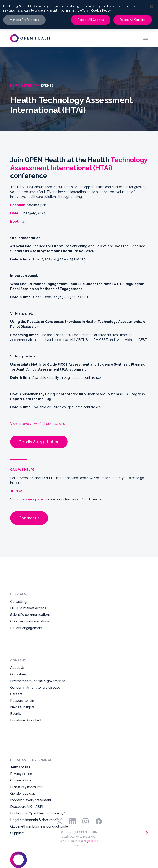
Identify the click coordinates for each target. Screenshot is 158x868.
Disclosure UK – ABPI (27, 755)
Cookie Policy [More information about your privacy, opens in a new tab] (101, 10)
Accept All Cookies (91, 20)
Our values (18, 698)
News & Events (24, 85)
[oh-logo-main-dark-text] (31, 38)
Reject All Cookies (133, 20)
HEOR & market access (28, 617)
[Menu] (146, 38)
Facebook (99, 821)
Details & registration (39, 442)
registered (91, 841)
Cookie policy (21, 729)
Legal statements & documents (35, 768)
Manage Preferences (24, 20)
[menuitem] (146, 38)
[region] (79, 14)
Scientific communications (30, 623)
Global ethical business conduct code (39, 775)
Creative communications (30, 630)
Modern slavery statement (31, 748)
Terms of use (20, 715)
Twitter (59, 821)
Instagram (86, 821)
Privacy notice (21, 722)
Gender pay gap (23, 742)
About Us (17, 692)
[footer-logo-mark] (30, 833)
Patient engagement (26, 637)
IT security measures (26, 735)
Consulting (18, 610)
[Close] (151, 7)
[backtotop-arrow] (128, 833)
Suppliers (17, 781)
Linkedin (72, 821)
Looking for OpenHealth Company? (38, 761)
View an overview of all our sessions (38, 424)
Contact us (29, 518)
